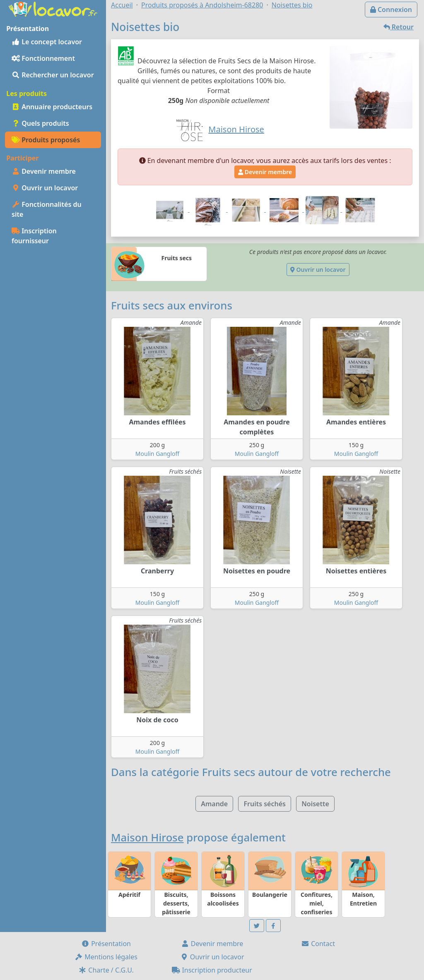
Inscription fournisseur (34, 236)
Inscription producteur (212, 970)
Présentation (106, 944)
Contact (318, 944)
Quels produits (40, 123)
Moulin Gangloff (157, 454)
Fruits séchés (265, 804)
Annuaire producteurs (52, 107)
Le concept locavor (47, 42)
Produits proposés (46, 140)
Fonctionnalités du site (47, 209)
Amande (214, 804)
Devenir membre (44, 171)
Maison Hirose (147, 837)
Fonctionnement (43, 58)
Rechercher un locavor (53, 75)
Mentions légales (106, 957)
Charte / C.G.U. (106, 970)
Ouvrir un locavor (45, 188)
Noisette (315, 804)
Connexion (391, 10)
